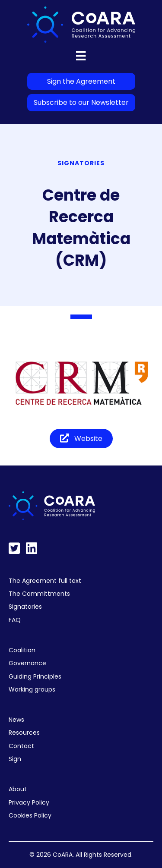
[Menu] (81, 56)
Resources (24, 733)
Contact (21, 746)
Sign (15, 759)
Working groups (32, 689)
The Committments (39, 594)
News (16, 720)
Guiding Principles (35, 676)
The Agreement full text (45, 581)
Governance (27, 663)
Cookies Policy (30, 815)
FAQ (15, 620)
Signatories (25, 607)
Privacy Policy (29, 802)
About (18, 789)
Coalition (22, 650)
